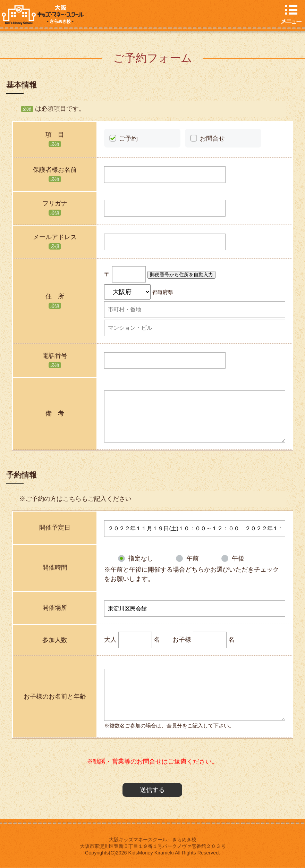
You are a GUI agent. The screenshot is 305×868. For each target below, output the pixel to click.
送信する (152, 790)
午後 (238, 558)
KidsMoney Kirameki (151, 853)
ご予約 (128, 138)
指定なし (141, 558)
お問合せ (212, 138)
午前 (193, 558)
